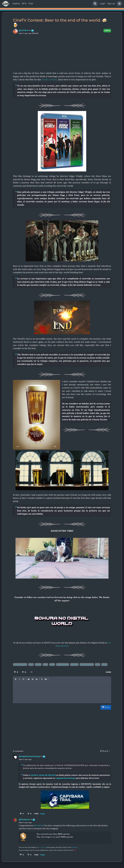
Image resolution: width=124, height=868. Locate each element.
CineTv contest (49, 79)
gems (104, 664)
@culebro (25, 30)
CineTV (107, 31)
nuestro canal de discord (43, 775)
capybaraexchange (66, 778)
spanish (74, 664)
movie (38, 664)
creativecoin (63, 664)
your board (42, 847)
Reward (104, 751)
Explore (16, 4)
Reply (106, 707)
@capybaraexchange (30, 756)
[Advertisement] (62, 53)
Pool (31, 4)
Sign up (111, 4)
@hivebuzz (25, 819)
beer (52, 664)
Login (103, 4)
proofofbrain (87, 664)
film (45, 664)
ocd (98, 664)
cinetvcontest (20, 664)
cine (31, 664)
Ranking (74, 847)
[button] (119, 4)
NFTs (24, 4)
